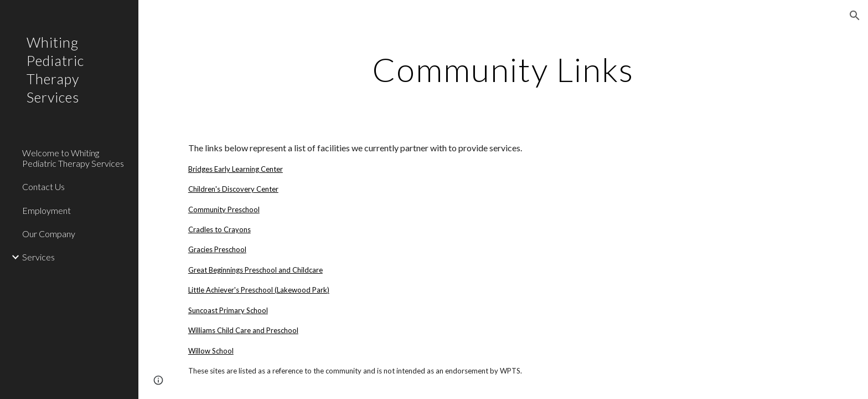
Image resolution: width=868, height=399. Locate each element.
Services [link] (38, 257)
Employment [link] (46, 210)
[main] (503, 69)
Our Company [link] (49, 234)
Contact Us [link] (43, 186)
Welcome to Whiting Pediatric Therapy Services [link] (73, 158)
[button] (855, 16)
